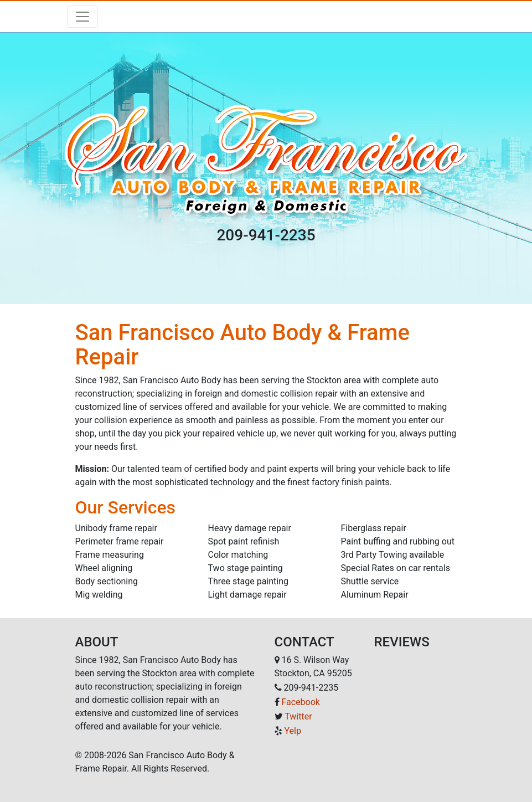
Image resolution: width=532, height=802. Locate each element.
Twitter (298, 716)
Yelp (292, 731)
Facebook (300, 702)
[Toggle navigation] (82, 17)
